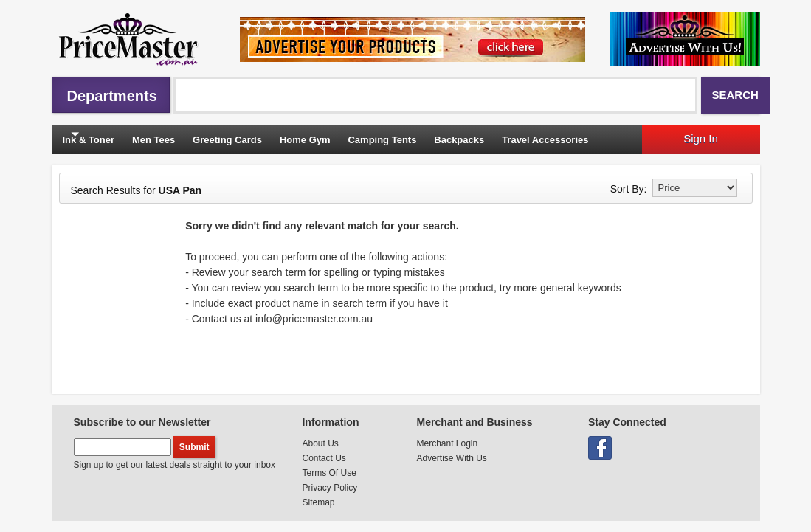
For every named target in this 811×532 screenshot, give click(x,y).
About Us (320, 443)
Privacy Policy (329, 488)
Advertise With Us (451, 458)
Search (735, 95)
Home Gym (305, 140)
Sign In (701, 138)
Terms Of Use (329, 473)
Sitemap (318, 502)
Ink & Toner (89, 140)
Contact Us (324, 458)
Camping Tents (382, 140)
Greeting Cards (227, 140)
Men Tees (153, 140)
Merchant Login (447, 443)
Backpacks (459, 140)
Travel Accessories (545, 140)
